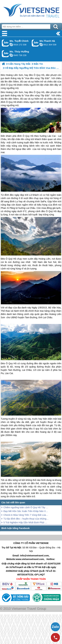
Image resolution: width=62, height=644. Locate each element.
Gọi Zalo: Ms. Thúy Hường (5, 54)
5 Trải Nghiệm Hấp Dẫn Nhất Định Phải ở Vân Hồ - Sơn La (26, 522)
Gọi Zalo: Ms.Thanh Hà (35, 43)
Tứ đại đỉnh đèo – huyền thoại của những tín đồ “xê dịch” (26, 519)
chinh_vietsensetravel (11, 45)
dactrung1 (11, 55)
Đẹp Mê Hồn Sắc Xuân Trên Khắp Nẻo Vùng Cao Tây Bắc (26, 511)
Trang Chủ (31, 11)
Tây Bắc (45, 95)
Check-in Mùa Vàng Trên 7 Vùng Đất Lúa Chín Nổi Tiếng (26, 515)
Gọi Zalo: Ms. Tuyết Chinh (5, 43)
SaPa (43, 201)
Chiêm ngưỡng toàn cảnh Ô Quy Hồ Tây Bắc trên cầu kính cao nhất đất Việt (26, 507)
